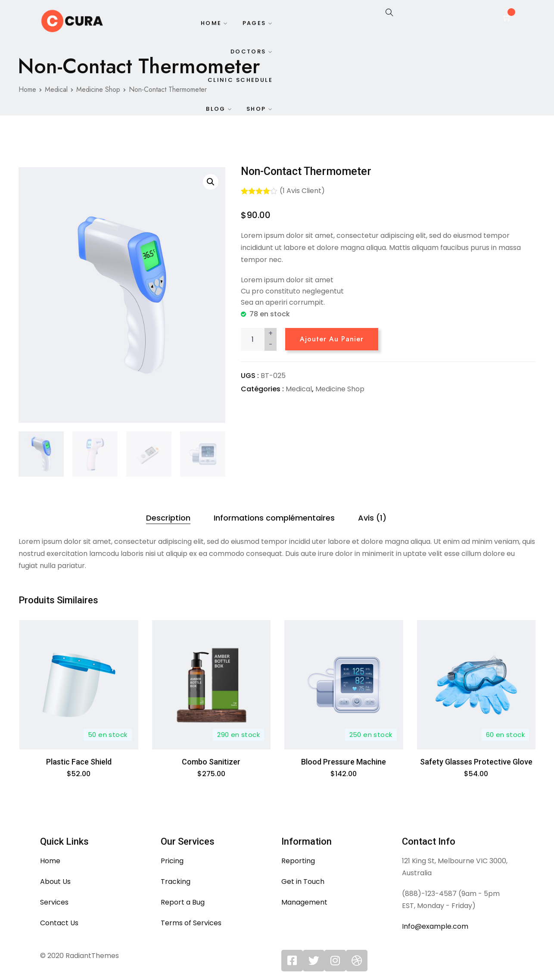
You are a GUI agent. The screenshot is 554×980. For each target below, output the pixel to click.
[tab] (168, 518)
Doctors (248, 53)
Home (210, 23)
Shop (256, 111)
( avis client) (302, 191)
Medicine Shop (340, 389)
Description (168, 518)
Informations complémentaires (274, 518)
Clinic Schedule (240, 82)
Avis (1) (372, 518)
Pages (254, 23)
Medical (299, 389)
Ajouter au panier (332, 339)
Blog (215, 111)
